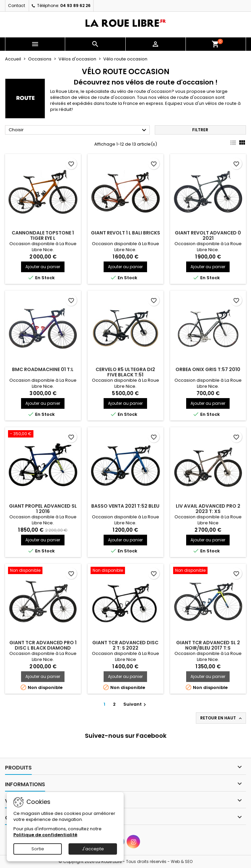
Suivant (136, 704)
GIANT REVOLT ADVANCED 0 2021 (208, 235)
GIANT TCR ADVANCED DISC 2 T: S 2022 (125, 645)
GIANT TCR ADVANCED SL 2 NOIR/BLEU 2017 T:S (208, 645)
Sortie (38, 849)
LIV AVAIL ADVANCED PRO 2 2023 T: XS (208, 509)
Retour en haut (222, 718)
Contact (17, 6)
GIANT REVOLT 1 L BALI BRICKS (125, 233)
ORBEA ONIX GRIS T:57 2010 (208, 369)
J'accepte (93, 849)
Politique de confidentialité (45, 835)
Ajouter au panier (43, 267)
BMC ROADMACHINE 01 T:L (43, 369)
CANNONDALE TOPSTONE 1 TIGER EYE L (43, 235)
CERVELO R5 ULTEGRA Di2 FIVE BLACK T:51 (125, 372)
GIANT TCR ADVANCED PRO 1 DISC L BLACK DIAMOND (43, 645)
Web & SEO (182, 861)
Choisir (78, 130)
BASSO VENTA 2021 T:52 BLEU (125, 506)
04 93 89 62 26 (75, 6)
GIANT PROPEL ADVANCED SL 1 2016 (43, 509)
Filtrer (200, 130)
